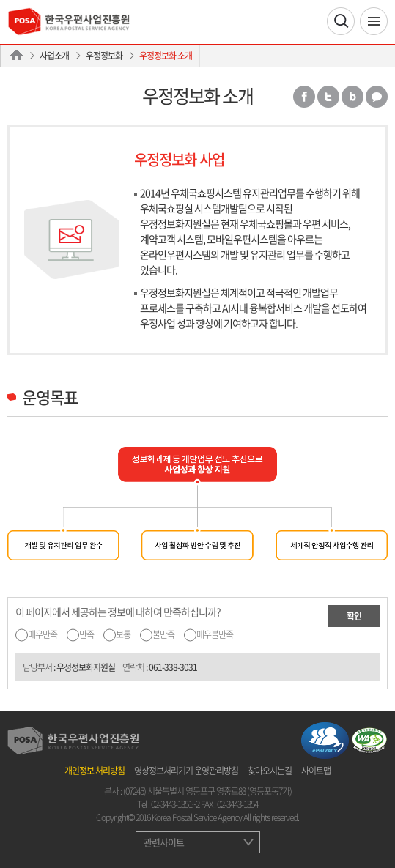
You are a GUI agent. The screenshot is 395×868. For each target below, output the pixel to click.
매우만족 (43, 634)
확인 (354, 616)
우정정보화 (104, 56)
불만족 (163, 634)
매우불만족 (215, 634)
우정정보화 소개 (166, 56)
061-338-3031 (173, 667)
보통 (123, 634)
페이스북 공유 (304, 97)
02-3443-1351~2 (175, 804)
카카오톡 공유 (377, 97)
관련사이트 (164, 842)
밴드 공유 (352, 97)
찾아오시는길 (270, 771)
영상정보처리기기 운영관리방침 (186, 771)
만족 (86, 634)
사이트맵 (316, 771)
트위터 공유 (328, 97)
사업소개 (54, 56)
